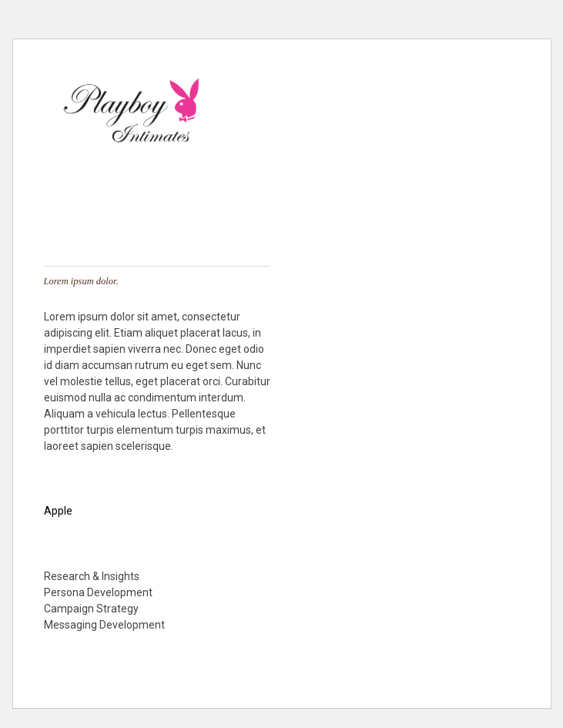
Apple (58, 511)
